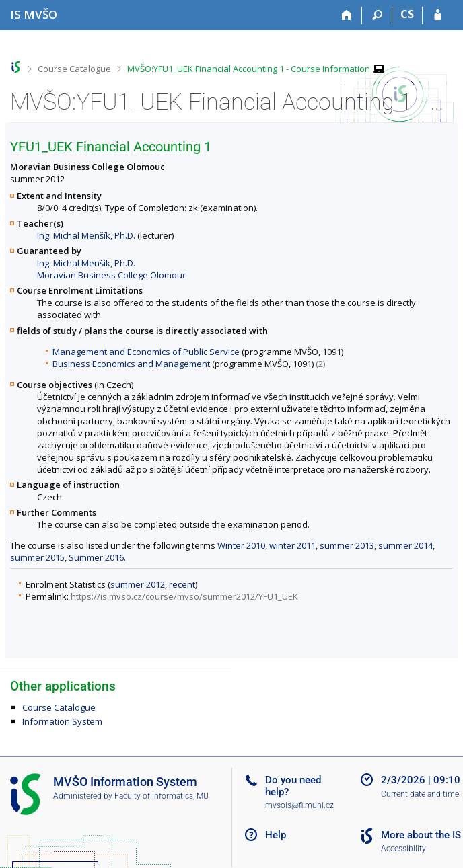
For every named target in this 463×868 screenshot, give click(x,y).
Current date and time (420, 794)
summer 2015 (37, 557)
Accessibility (403, 849)
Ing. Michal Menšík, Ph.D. (86, 235)
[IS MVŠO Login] (438, 15)
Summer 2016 (96, 557)
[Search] (377, 15)
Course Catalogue (74, 69)
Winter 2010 (241, 545)
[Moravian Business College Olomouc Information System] (34, 14)
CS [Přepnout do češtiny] (407, 14)
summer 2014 (405, 545)
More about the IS (421, 835)
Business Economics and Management (131, 364)
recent (182, 584)
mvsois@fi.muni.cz (299, 805)
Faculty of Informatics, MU (162, 796)
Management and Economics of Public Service (146, 352)
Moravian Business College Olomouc (112, 275)
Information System (62, 721)
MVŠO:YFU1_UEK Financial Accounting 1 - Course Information (249, 69)
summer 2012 (138, 584)
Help (276, 835)
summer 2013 (347, 545)
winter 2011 (292, 545)
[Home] (347, 15)
